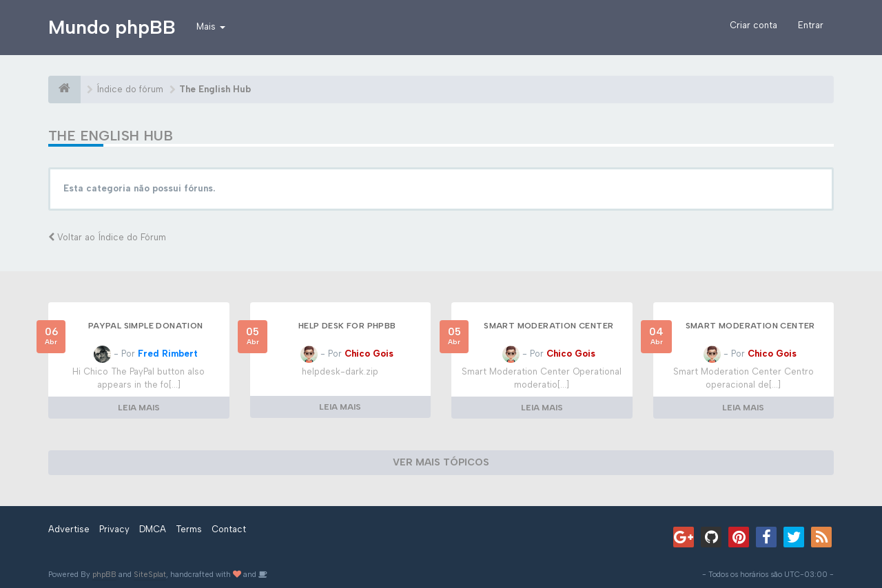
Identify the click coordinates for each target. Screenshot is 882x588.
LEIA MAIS (139, 408)
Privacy (114, 529)
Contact (229, 529)
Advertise (69, 529)
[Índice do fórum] (64, 90)
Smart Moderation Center (548, 326)
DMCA (153, 529)
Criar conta (753, 25)
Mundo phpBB (112, 27)
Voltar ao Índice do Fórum (107, 237)
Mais (211, 27)
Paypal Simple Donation (146, 326)
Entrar (811, 25)
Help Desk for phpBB (347, 326)
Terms (189, 529)
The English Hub (111, 136)
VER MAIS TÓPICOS (441, 462)
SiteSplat (150, 575)
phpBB (104, 575)
